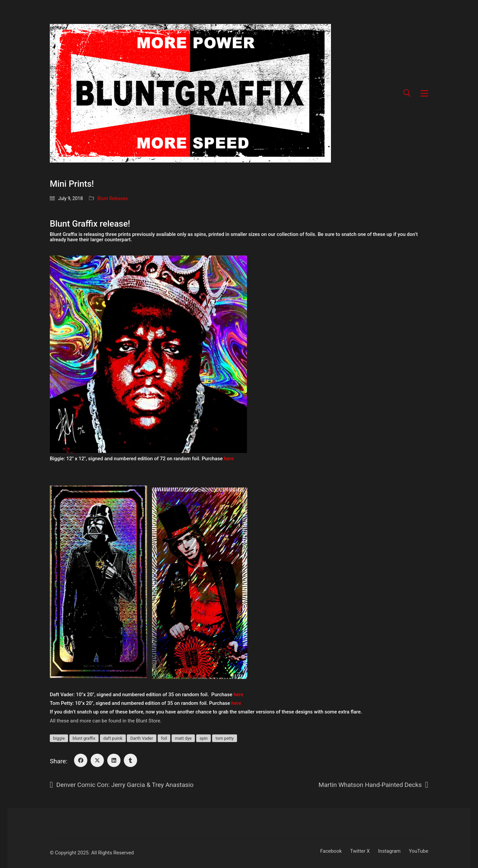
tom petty (225, 738)
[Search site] (407, 94)
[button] (424, 93)
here (229, 459)
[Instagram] (389, 851)
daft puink (113, 738)
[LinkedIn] (114, 760)
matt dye (183, 738)
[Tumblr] (130, 760)
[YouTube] (419, 851)
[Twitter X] (97, 760)
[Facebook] (81, 760)
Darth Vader (142, 738)
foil (164, 738)
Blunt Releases (113, 198)
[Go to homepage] (190, 93)
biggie (59, 738)
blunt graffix (84, 738)
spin (203, 738)
